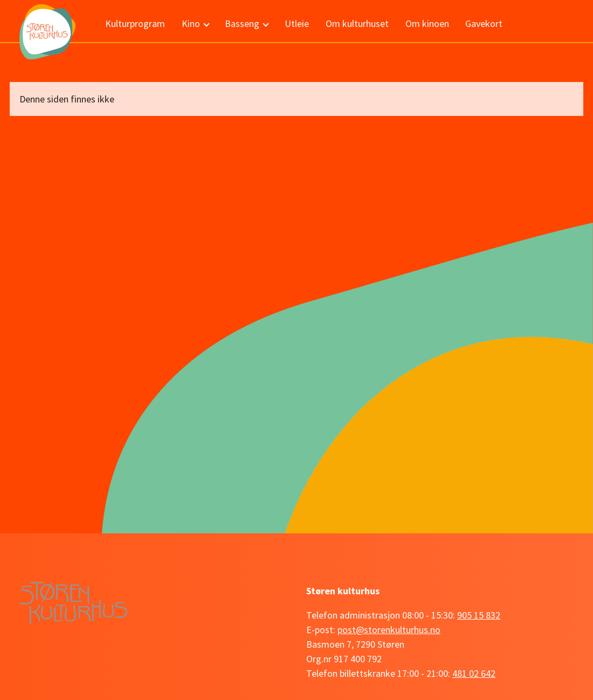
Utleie (297, 23)
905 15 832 (479, 615)
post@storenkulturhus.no (389, 630)
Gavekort (484, 23)
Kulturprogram (135, 23)
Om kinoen (427, 23)
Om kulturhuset (357, 23)
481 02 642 (474, 673)
